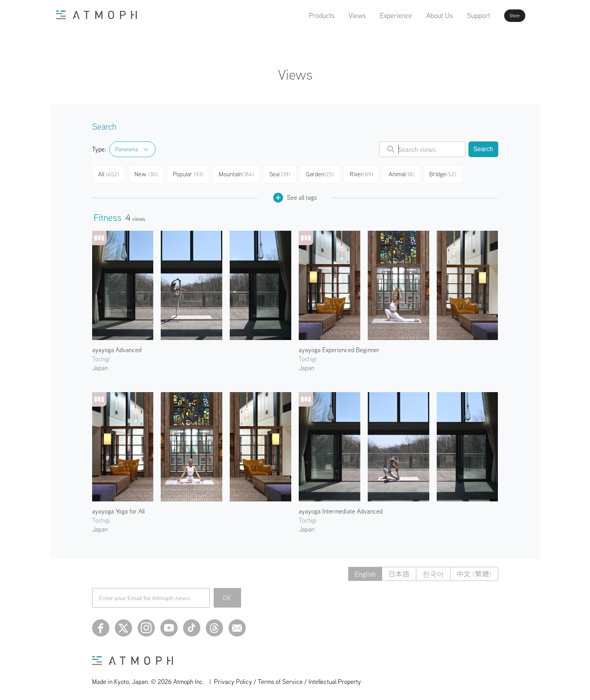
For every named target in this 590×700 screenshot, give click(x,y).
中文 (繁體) (474, 571)
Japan (100, 365)
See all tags (295, 195)
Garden (326, 173)
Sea (284, 173)
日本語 (399, 571)
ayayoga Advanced (117, 347)
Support (457, 15)
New (149, 173)
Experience (374, 15)
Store (501, 16)
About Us (418, 15)
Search (483, 149)
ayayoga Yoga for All (118, 508)
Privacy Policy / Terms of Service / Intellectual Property (288, 679)
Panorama (127, 149)
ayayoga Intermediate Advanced (341, 508)
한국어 (433, 571)
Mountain (240, 173)
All (110, 173)
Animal (409, 173)
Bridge (451, 173)
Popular (192, 173)
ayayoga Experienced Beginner (339, 347)
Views (336, 15)
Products (300, 15)
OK (227, 595)
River (368, 173)
